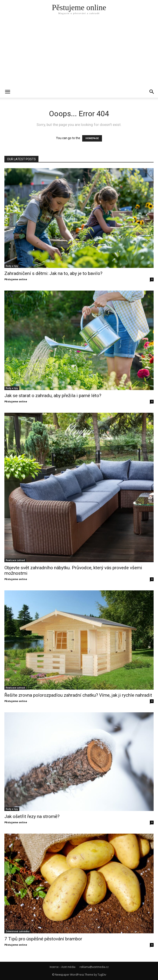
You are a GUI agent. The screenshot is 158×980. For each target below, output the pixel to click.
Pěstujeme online (16, 279)
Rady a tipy (12, 266)
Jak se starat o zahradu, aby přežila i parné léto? (53, 396)
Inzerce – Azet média (63, 967)
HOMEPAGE (92, 138)
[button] (152, 92)
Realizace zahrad (15, 560)
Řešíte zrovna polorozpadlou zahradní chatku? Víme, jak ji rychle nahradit (78, 695)
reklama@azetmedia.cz (94, 967)
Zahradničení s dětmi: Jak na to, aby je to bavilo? (53, 273)
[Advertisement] (79, 53)
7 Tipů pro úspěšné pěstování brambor (43, 939)
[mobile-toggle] (7, 92)
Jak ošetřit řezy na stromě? (32, 816)
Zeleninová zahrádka (18, 931)
